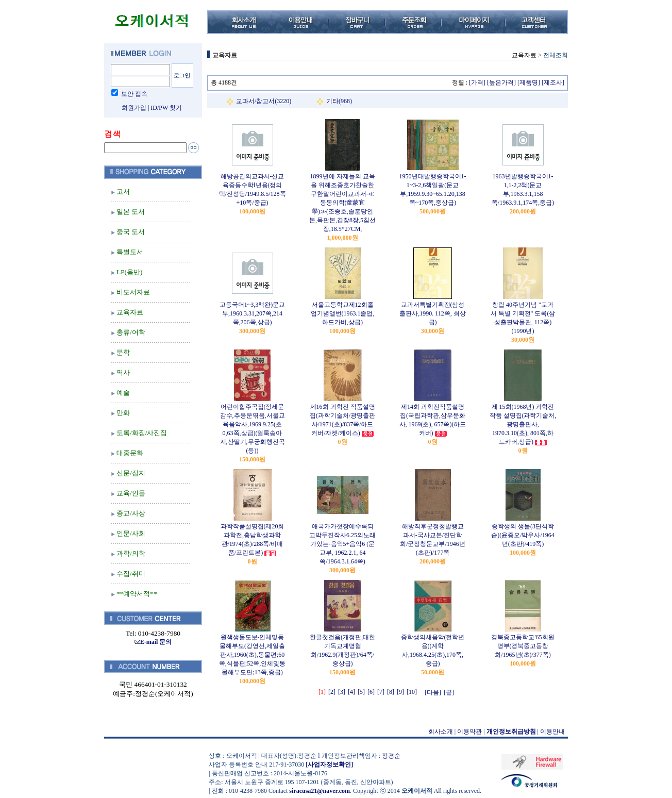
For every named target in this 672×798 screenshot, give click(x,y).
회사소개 (441, 731)
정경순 (391, 756)
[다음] (433, 692)
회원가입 (134, 108)
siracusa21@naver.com (320, 791)
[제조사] (553, 82)
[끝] (449, 692)
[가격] (477, 82)
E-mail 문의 (153, 642)
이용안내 (552, 731)
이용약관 (469, 731)
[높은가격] (501, 82)
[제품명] (529, 82)
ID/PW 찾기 (166, 108)
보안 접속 (134, 94)
